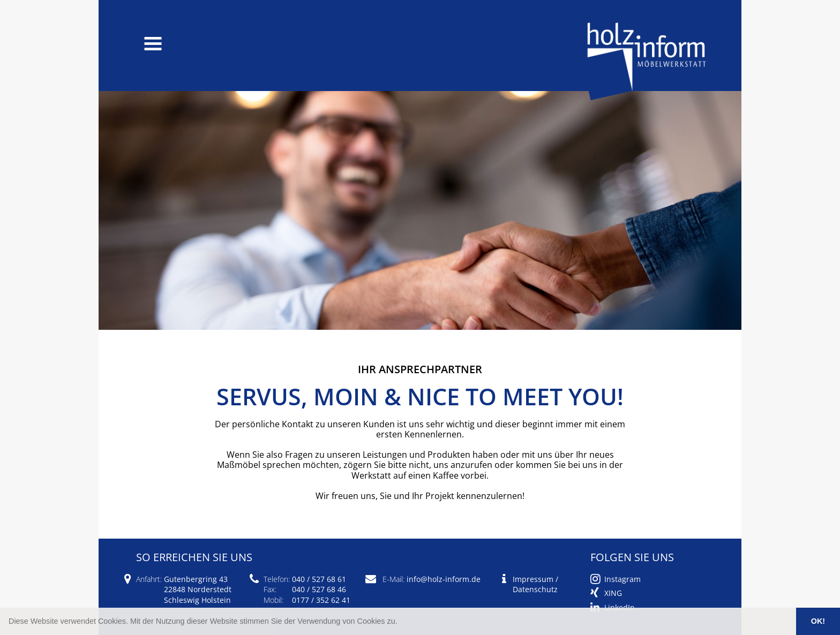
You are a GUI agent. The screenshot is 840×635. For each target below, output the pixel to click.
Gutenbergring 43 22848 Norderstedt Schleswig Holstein (198, 589)
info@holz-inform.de (444, 579)
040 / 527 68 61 (319, 579)
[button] (401, 622)
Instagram (622, 579)
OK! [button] (818, 621)
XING (613, 593)
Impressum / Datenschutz (535, 584)
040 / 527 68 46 (319, 589)
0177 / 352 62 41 (321, 600)
